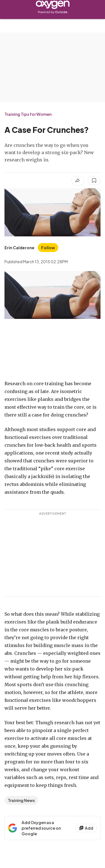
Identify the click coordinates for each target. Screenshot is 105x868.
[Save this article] (94, 180)
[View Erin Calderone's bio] (19, 248)
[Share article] (78, 181)
